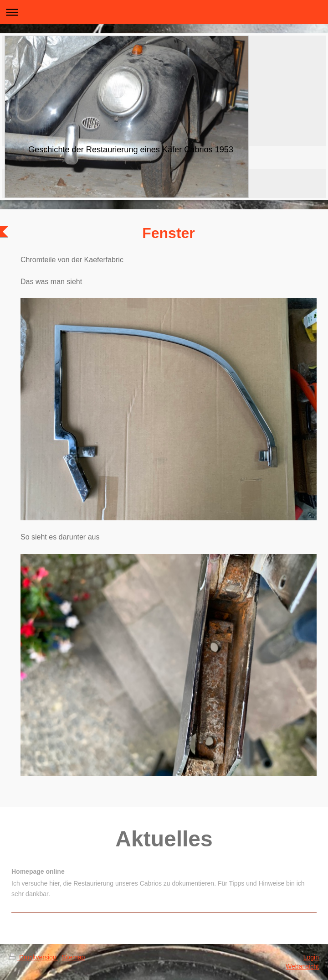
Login (311, 957)
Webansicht (302, 966)
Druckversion (33, 957)
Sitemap (73, 957)
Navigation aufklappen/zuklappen (164, 12)
